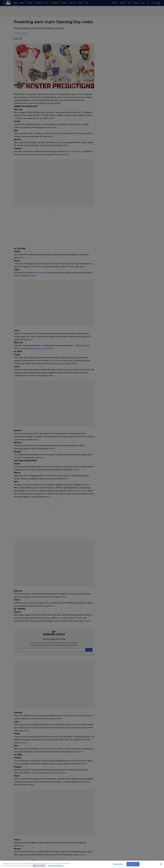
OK (133, 864)
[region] (82, 864)
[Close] (161, 864)
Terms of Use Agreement (56, 866)
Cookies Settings (118, 864)
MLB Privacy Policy (39, 866)
